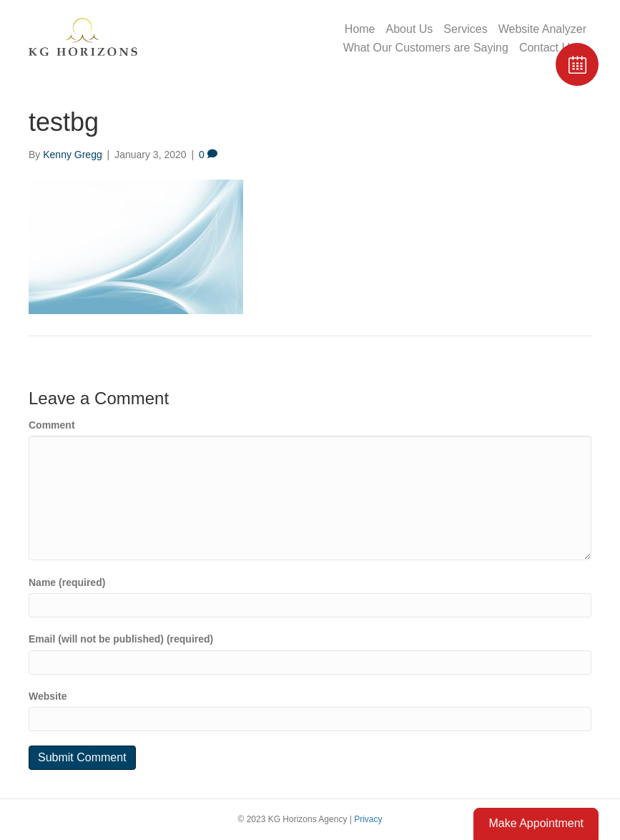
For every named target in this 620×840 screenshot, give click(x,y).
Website (48, 696)
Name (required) (67, 582)
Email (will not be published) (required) (121, 639)
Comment (52, 425)
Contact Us (547, 48)
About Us (410, 29)
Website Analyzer (542, 29)
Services (465, 29)
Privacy (368, 819)
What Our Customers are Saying (426, 48)
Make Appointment (536, 823)
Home (360, 29)
